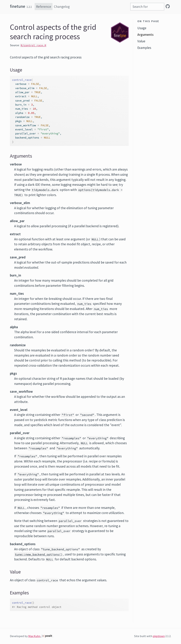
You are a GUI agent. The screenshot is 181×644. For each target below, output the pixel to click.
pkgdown (159, 636)
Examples (144, 48)
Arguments (145, 35)
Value (141, 41)
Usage (142, 28)
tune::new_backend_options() (39, 554)
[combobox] (147, 7)
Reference (44, 7)
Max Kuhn (34, 636)
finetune (17, 6)
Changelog (62, 7)
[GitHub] (168, 6)
